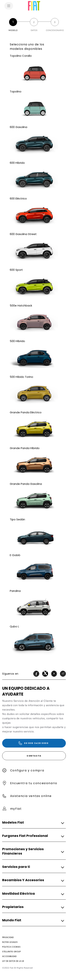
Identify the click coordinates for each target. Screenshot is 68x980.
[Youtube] (54, 674)
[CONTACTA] (34, 756)
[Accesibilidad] (9, 956)
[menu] (9, 6)
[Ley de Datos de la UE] (13, 961)
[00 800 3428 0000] (34, 743)
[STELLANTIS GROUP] (11, 952)
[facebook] (36, 674)
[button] (33, 822)
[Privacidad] (8, 937)
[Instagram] (63, 674)
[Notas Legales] (10, 942)
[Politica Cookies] (11, 947)
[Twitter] (45, 674)
